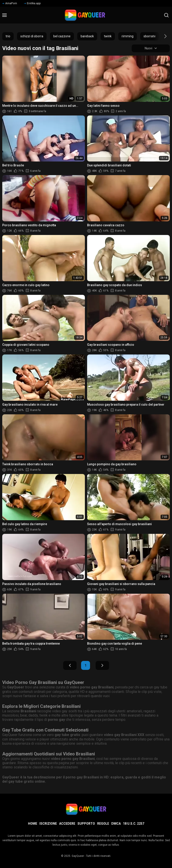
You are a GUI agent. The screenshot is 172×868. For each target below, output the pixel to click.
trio (8, 36)
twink (108, 36)
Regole (103, 824)
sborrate (150, 36)
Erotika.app (32, 3)
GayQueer (78, 856)
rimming (128, 36)
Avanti (102, 666)
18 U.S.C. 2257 (134, 824)
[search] (166, 15)
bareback (87, 36)
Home (33, 824)
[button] (161, 36)
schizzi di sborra (32, 36)
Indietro (70, 666)
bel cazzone (62, 36)
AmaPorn (10, 3)
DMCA (116, 824)
